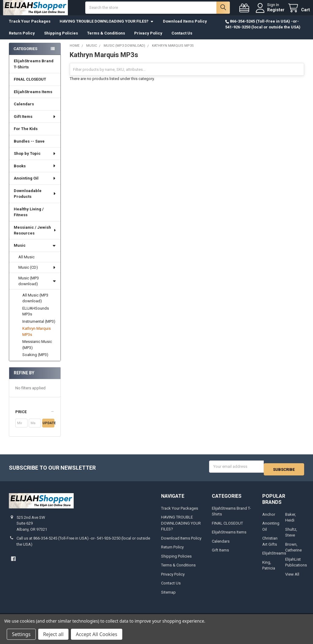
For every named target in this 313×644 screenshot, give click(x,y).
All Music (26, 263)
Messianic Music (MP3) (37, 351)
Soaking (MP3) (35, 361)
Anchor (269, 518)
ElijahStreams (274, 557)
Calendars (24, 110)
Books (35, 172)
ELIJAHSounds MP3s (36, 317)
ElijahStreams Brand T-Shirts (34, 70)
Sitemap (168, 596)
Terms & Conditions (106, 39)
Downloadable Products (35, 200)
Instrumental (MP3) (39, 327)
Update (48, 429)
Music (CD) (37, 273)
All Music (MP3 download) (35, 304)
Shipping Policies (61, 39)
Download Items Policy (185, 27)
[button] (35, 418)
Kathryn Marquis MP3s (37, 338)
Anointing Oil (35, 184)
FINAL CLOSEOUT (30, 85)
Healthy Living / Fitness (29, 218)
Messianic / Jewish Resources (35, 236)
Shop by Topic (35, 160)
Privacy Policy (148, 39)
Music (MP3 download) (37, 287)
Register (270, 13)
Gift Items (35, 123)
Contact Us (182, 39)
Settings (21, 634)
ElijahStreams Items (33, 98)
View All (292, 578)
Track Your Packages (30, 27)
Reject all (53, 634)
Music (35, 251)
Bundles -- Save (29, 147)
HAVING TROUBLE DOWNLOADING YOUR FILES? (107, 27)
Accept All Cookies (97, 634)
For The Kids (26, 135)
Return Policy (22, 39)
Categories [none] (25, 55)
